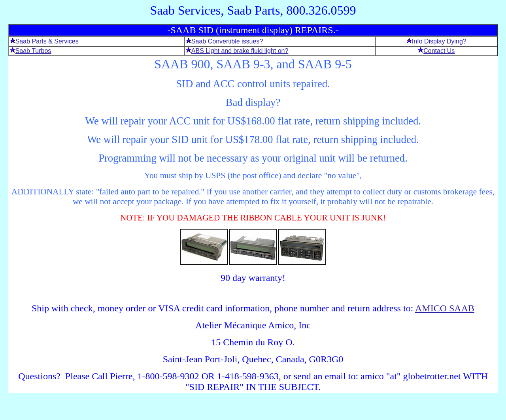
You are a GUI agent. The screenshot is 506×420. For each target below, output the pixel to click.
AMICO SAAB (445, 308)
